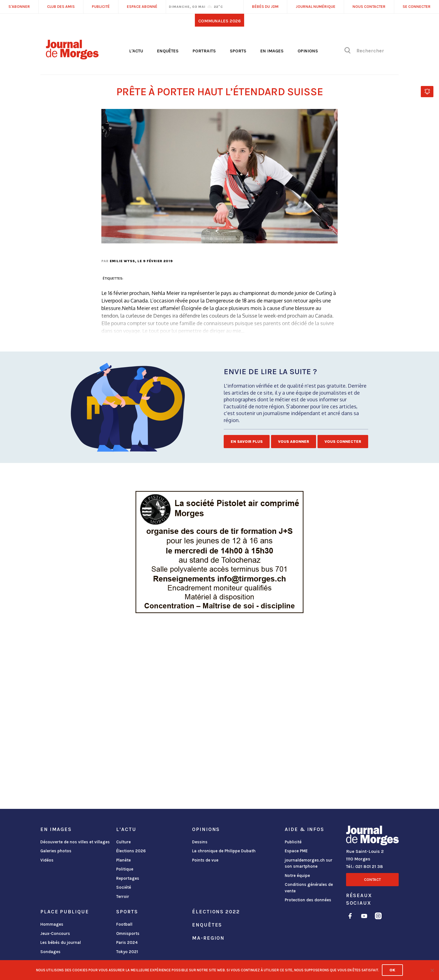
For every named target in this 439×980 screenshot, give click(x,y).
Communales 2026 (219, 21)
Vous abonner (294, 442)
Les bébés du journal (61, 942)
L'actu (136, 51)
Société (124, 887)
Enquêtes (168, 51)
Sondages (50, 952)
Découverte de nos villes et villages (75, 842)
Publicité (293, 842)
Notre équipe (297, 876)
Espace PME (296, 851)
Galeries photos (56, 851)
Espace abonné (142, 7)
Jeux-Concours (55, 934)
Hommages (52, 924)
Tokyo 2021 (127, 952)
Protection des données (308, 900)
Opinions (308, 51)
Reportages (128, 878)
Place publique (65, 912)
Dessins (200, 842)
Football (124, 924)
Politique (125, 869)
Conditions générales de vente (309, 888)
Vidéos (47, 860)
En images (272, 51)
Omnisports (128, 934)
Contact (372, 880)
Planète (123, 860)
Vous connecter (343, 442)
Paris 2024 (127, 942)
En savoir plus (247, 442)
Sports (238, 51)
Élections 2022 (216, 912)
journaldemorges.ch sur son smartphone (309, 863)
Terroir (123, 897)
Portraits (204, 51)
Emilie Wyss (122, 261)
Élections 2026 (131, 851)
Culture (123, 842)
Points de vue (205, 860)
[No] (432, 970)
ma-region (208, 938)
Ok (392, 970)
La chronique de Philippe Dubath (224, 851)
